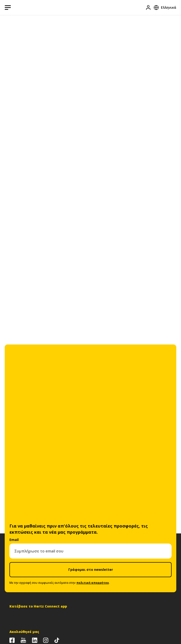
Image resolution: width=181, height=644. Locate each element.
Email (14, 540)
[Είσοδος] (148, 8)
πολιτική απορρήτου (93, 583)
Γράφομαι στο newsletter (91, 570)
